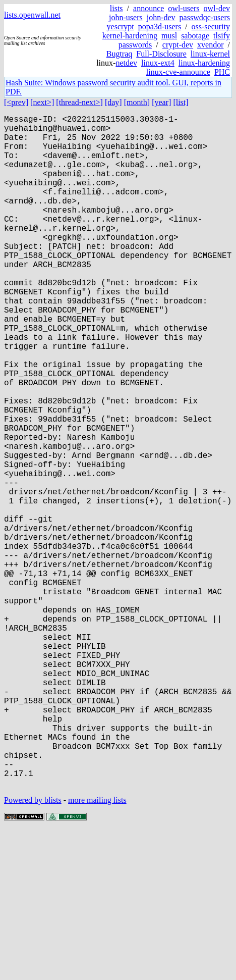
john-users (126, 17)
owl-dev (217, 8)
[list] (181, 102)
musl (169, 36)
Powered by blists (33, 949)
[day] (113, 102)
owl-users (184, 8)
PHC (222, 72)
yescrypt (121, 27)
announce (149, 8)
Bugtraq (120, 54)
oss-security (211, 27)
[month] (137, 102)
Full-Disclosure (161, 54)
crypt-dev (178, 45)
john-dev (161, 17)
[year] (161, 102)
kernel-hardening (130, 36)
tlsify (222, 36)
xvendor (210, 45)
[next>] (42, 102)
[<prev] (16, 102)
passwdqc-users (205, 17)
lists (116, 8)
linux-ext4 (158, 63)
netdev (126, 63)
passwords (135, 45)
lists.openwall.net (32, 15)
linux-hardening (204, 63)
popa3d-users (160, 27)
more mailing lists (97, 949)
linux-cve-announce (178, 72)
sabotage (195, 36)
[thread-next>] (79, 102)
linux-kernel (210, 54)
